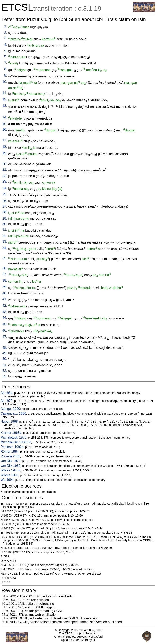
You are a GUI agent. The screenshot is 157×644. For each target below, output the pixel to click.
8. (6, 69)
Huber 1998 (9, 421)
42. (5, 305)
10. (5, 82)
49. (5, 353)
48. (5, 348)
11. (5, 93)
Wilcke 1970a (10, 470)
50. (5, 359)
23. (5, 181)
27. (5, 206)
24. (5, 188)
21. (5, 170)
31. (5, 230)
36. (5, 268)
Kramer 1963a (11, 433)
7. (6, 63)
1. (6, 26)
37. (5, 274)
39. (5, 287)
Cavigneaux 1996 (13, 413)
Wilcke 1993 (10, 475)
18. (5, 147)
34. (5, 248)
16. (5, 129)
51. (5, 365)
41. (5, 299)
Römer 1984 (10, 452)
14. (5, 117)
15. (5, 124)
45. (5, 324)
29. (5, 218)
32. (5, 236)
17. (5, 140)
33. (5, 242)
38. (5, 280)
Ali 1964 (7, 393)
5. (6, 51)
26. (5, 201)
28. (5, 212)
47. (5, 337)
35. (5, 258)
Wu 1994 (7, 480)
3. (6, 38)
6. (6, 56)
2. (6, 33)
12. (5, 99)
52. (5, 371)
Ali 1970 (7, 401)
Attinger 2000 (10, 409)
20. (5, 164)
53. (5, 376)
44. (5, 317)
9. (6, 75)
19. (5, 153)
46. (5, 330)
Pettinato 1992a (12, 447)
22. (5, 176)
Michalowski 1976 (13, 437)
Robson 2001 (10, 456)
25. (5, 194)
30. (5, 224)
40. (5, 293)
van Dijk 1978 (11, 461)
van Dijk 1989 (11, 466)
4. (6, 45)
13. (5, 106)
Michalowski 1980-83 (16, 442)
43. (5, 312)
